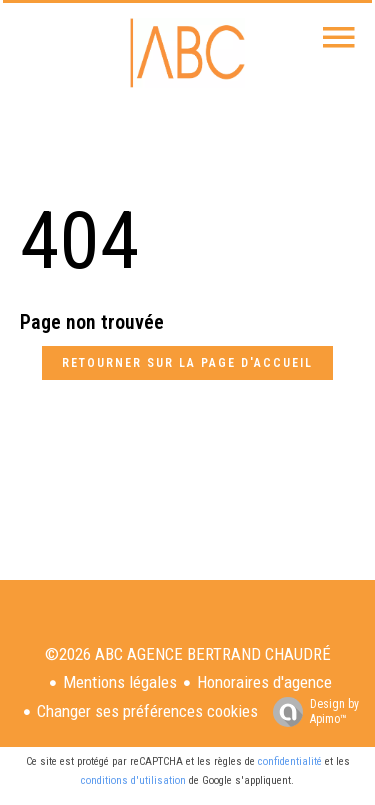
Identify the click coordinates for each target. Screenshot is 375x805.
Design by (311, 712)
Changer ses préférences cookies (147, 711)
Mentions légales (120, 682)
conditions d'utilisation (133, 780)
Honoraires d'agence (264, 682)
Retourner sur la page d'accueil (187, 363)
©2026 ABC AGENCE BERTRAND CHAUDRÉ (188, 654)
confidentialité (290, 761)
